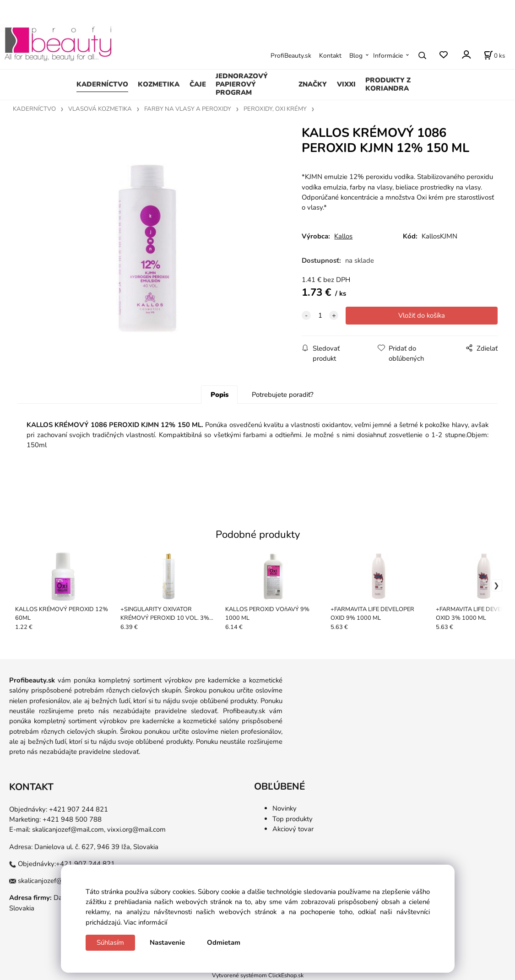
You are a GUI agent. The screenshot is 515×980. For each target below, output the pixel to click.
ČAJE (198, 84)
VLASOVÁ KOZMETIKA (100, 109)
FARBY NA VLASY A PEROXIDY (188, 109)
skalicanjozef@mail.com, (69, 829)
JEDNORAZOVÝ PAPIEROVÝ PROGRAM (242, 84)
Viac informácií (145, 922)
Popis (220, 395)
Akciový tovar (293, 829)
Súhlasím (110, 942)
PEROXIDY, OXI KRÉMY (275, 109)
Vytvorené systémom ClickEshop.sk (258, 975)
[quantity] (320, 315)
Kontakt (330, 56)
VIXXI (346, 84)
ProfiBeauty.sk (291, 56)
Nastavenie (167, 942)
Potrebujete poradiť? (283, 395)
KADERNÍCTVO (102, 84)
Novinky (285, 808)
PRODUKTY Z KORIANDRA (388, 84)
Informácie (388, 56)
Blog (356, 56)
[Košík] (494, 55)
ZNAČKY (313, 84)
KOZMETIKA (159, 84)
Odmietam (224, 942)
